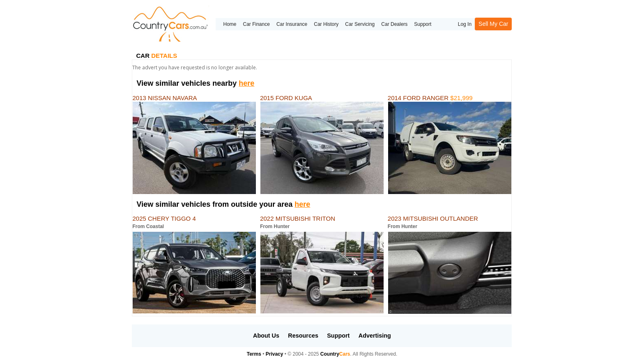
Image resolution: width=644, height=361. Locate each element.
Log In (465, 24)
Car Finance (256, 24)
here (246, 83)
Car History (326, 24)
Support (423, 24)
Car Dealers (394, 24)
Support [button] (338, 336)
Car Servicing (360, 24)
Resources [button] (303, 336)
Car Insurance (292, 24)
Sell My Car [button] (493, 24)
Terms (254, 354)
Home (230, 24)
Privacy (275, 354)
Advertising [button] (375, 336)
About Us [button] (266, 336)
